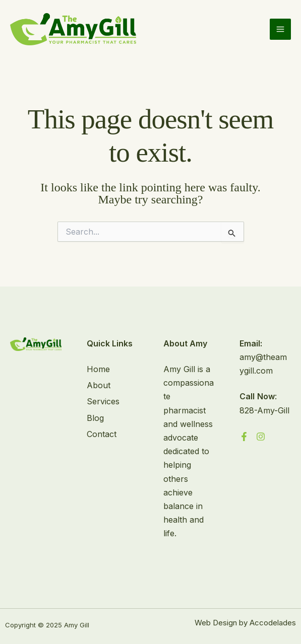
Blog (95, 418)
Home (98, 369)
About (99, 385)
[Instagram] (261, 437)
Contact (102, 434)
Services (103, 401)
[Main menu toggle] (280, 29)
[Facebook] (244, 437)
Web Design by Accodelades (245, 623)
